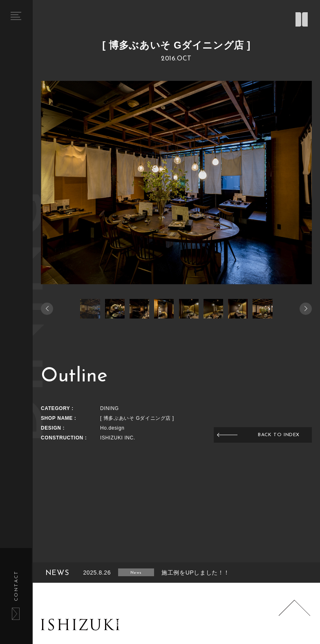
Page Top (295, 616)
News (136, 573)
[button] (306, 309)
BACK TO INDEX (279, 435)
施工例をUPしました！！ (196, 573)
